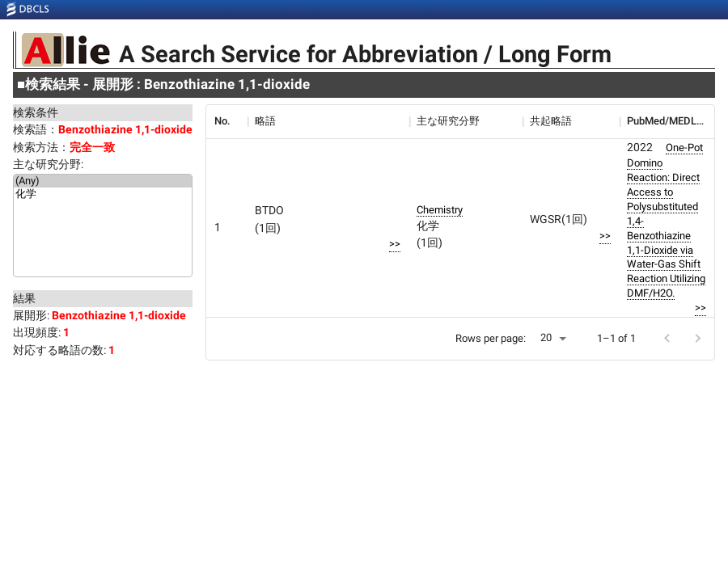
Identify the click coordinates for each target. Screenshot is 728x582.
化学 (103, 195)
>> (395, 244)
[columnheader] (226, 121)
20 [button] (546, 337)
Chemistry (440, 210)
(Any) (103, 181)
